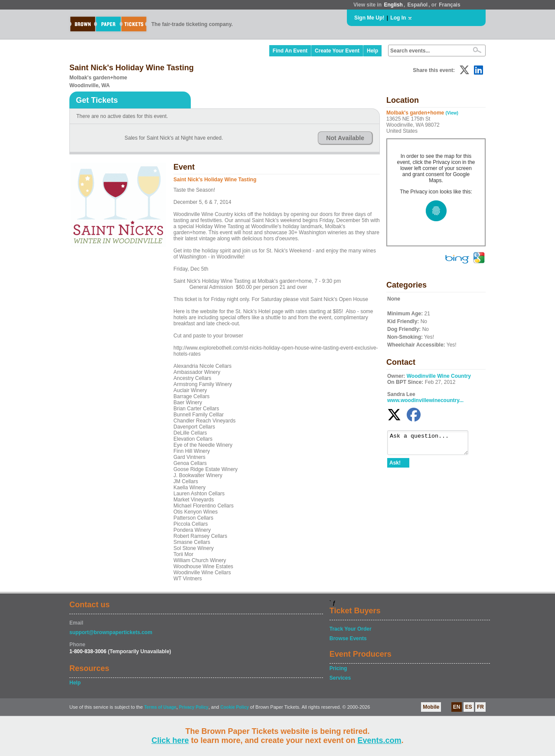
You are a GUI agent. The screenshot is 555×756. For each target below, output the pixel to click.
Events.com (380, 740)
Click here (170, 740)
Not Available (345, 138)
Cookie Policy (235, 707)
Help (372, 51)
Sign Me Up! (369, 18)
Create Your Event (337, 51)
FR (480, 707)
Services (340, 678)
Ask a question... (432, 445)
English (393, 5)
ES (469, 707)
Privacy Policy (194, 707)
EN (457, 707)
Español (418, 5)
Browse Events (348, 638)
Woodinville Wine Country (439, 376)
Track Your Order (351, 629)
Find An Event (290, 51)
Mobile (431, 707)
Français (449, 5)
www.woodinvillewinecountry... (425, 400)
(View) (452, 113)
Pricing (338, 668)
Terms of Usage (160, 707)
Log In (398, 18)
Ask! (395, 467)
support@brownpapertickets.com (111, 632)
